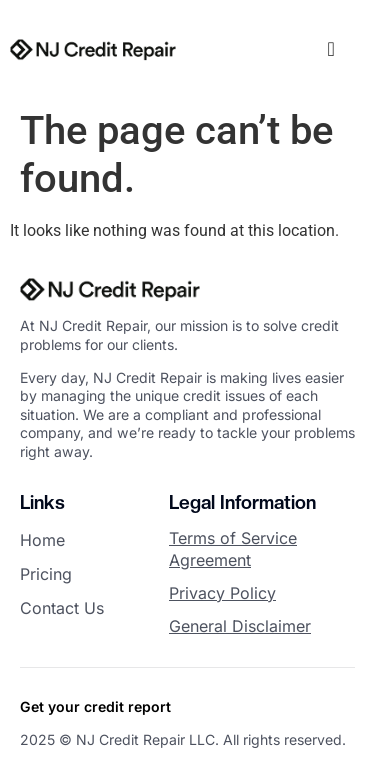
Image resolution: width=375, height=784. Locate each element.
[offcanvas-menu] (331, 49)
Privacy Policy (222, 593)
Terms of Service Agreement (233, 548)
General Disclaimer (240, 626)
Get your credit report (95, 706)
